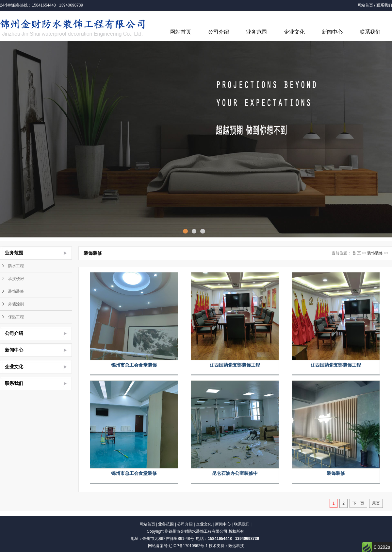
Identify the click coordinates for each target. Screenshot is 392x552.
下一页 (358, 503)
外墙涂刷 (16, 304)
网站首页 (365, 5)
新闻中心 (332, 32)
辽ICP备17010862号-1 (188, 546)
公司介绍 (219, 32)
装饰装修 (16, 291)
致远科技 (236, 546)
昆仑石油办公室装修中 (235, 473)
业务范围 (256, 32)
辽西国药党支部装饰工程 (235, 365)
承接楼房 (16, 279)
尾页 (376, 503)
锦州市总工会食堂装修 (134, 473)
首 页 (357, 253)
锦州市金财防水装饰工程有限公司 (198, 531)
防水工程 (16, 266)
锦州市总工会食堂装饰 (134, 365)
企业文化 (294, 32)
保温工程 (16, 317)
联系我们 (384, 5)
